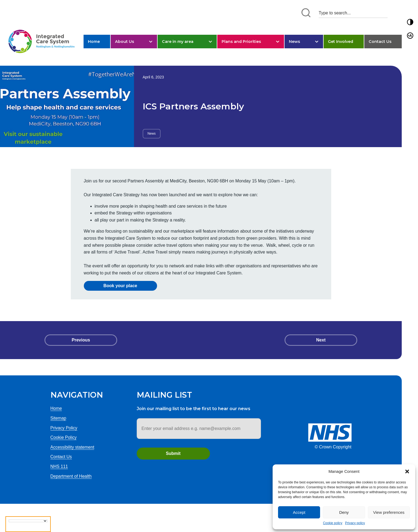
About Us (125, 42)
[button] (407, 471)
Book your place (120, 286)
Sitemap (58, 418)
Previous (81, 340)
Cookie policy (333, 523)
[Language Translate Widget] (28, 521)
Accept (299, 512)
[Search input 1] (353, 13)
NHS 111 (59, 466)
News (294, 42)
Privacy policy (355, 523)
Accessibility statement (72, 447)
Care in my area (178, 42)
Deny (344, 512)
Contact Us (380, 42)
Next (321, 340)
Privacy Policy (64, 428)
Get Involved (341, 42)
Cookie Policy (64, 437)
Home (94, 42)
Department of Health (71, 476)
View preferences (389, 512)
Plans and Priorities (241, 42)
